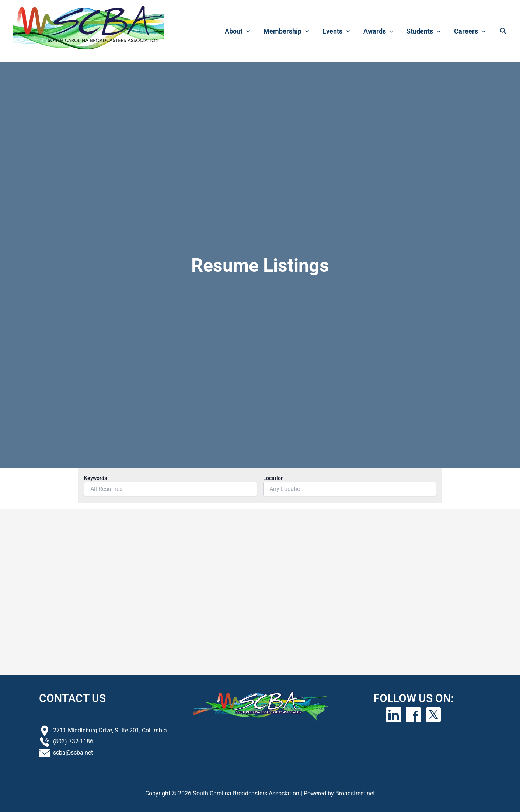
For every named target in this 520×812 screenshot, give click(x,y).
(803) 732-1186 (73, 741)
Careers (470, 31)
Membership (286, 31)
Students (424, 31)
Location (273, 478)
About (238, 31)
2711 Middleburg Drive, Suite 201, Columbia (110, 730)
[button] (503, 31)
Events (336, 31)
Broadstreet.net (355, 793)
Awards (378, 31)
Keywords (95, 478)
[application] (246, 31)
